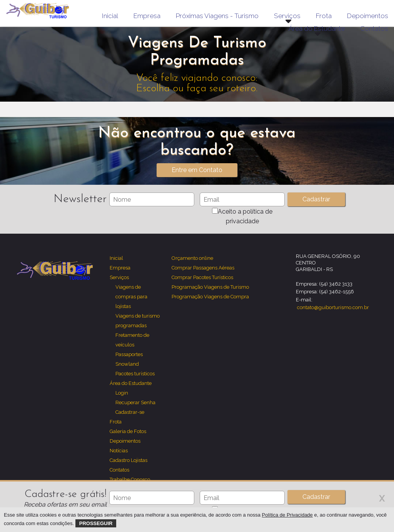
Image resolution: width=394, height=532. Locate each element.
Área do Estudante (131, 383)
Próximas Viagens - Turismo (217, 16)
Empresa (147, 16)
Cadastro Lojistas (129, 460)
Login (122, 393)
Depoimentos (368, 16)
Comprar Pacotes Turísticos (202, 277)
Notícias (119, 451)
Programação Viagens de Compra (210, 297)
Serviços (119, 277)
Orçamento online (192, 258)
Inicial (110, 16)
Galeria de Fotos (128, 431)
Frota (324, 16)
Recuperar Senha (135, 402)
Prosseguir (96, 523)
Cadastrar (316, 497)
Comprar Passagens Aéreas (203, 268)
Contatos (374, 28)
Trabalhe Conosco (130, 479)
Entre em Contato (197, 170)
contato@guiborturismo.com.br (333, 307)
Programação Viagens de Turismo (210, 287)
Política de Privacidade (287, 515)
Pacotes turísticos (135, 374)
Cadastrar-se (130, 412)
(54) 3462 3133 (336, 284)
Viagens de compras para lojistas (131, 297)
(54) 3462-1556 (336, 292)
